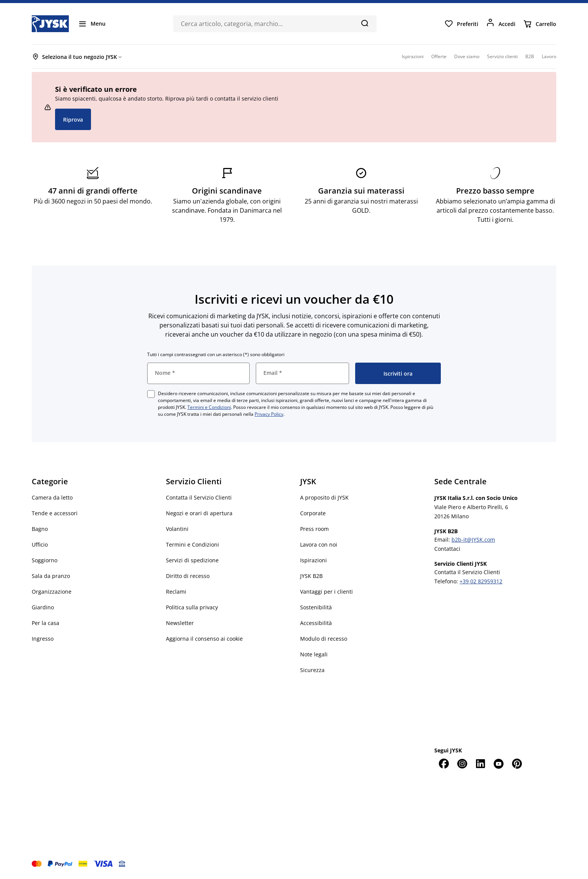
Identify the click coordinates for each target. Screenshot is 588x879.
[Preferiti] (461, 24)
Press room (314, 529)
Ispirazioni (313, 560)
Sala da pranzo (51, 576)
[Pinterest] (517, 763)
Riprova (73, 120)
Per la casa (45, 623)
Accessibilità (316, 623)
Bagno (40, 529)
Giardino (43, 607)
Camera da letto (52, 497)
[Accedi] (501, 24)
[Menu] (92, 24)
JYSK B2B (311, 576)
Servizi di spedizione (192, 560)
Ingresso (43, 639)
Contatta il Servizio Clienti (199, 497)
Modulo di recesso (324, 639)
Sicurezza (312, 670)
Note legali (314, 654)
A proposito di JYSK (324, 497)
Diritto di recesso (188, 576)
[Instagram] (462, 763)
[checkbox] (151, 394)
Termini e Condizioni (209, 407)
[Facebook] (443, 763)
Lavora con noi (319, 544)
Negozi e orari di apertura (199, 513)
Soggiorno (45, 560)
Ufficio (40, 544)
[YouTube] (499, 763)
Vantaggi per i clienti (326, 592)
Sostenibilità (316, 607)
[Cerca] (365, 23)
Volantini (177, 529)
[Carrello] (540, 24)
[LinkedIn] (480, 763)
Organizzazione (52, 592)
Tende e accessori (55, 513)
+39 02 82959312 (481, 581)
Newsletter (180, 623)
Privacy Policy (269, 414)
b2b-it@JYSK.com (473, 540)
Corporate (313, 513)
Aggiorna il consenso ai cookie (204, 639)
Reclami (176, 592)
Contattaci (447, 549)
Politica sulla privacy (192, 607)
